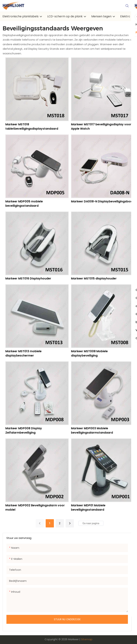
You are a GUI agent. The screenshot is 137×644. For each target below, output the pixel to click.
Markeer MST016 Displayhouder (28, 278)
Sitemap (87, 639)
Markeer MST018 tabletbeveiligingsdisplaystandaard (32, 126)
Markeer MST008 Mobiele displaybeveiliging (89, 353)
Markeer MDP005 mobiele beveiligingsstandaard (24, 204)
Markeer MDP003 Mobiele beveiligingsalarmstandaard (92, 430)
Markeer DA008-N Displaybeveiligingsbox (101, 201)
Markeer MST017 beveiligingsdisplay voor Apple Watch (101, 126)
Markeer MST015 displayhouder (94, 278)
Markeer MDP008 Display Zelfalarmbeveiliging (24, 430)
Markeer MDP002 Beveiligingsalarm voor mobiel (35, 507)
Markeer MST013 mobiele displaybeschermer (23, 353)
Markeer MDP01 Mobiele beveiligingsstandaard (88, 507)
